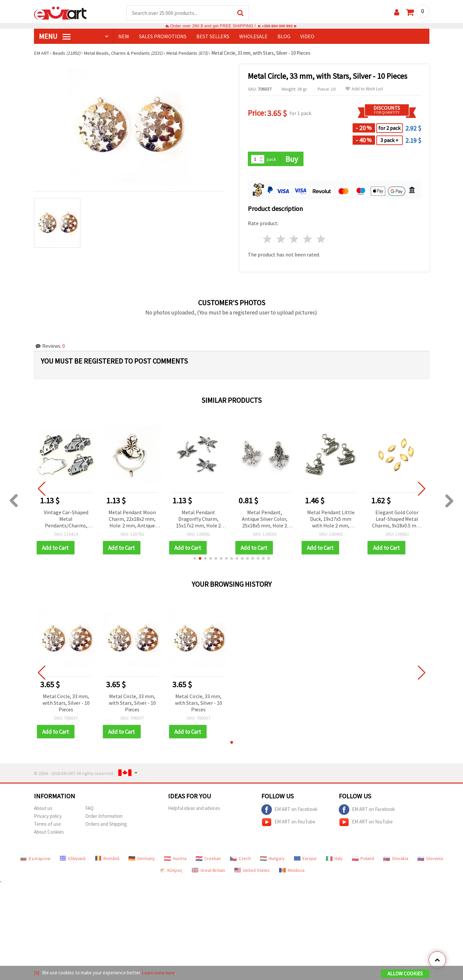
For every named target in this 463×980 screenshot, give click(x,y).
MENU (55, 37)
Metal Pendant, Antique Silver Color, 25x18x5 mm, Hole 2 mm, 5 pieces (265, 520)
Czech (240, 860)
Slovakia (396, 860)
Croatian (208, 860)
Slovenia (430, 860)
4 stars (308, 240)
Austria (175, 860)
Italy (334, 860)
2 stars (281, 240)
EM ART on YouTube (288, 823)
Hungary (272, 860)
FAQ (89, 809)
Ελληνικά (73, 860)
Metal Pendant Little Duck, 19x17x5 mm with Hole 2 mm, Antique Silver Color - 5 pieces (331, 520)
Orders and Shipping (106, 825)
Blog (284, 37)
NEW (124, 37)
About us (43, 809)
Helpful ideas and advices (194, 809)
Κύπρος (171, 872)
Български (35, 860)
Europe (305, 860)
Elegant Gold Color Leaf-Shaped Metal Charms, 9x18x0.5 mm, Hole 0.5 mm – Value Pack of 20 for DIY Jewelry (397, 520)
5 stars (321, 240)
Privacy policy (48, 817)
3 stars (294, 240)
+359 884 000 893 (277, 26)
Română (107, 860)
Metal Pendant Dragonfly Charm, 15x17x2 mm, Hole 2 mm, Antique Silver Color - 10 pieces (198, 520)
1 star (268, 240)
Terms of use (47, 825)
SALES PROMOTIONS (163, 37)
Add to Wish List (364, 89)
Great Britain (208, 872)
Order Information (104, 817)
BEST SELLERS (213, 37)
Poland (363, 860)
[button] (195, 559)
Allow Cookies (405, 974)
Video (307, 37)
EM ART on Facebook (289, 811)
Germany (142, 860)
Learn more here (159, 973)
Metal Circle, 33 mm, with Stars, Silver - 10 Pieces (66, 704)
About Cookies (49, 833)
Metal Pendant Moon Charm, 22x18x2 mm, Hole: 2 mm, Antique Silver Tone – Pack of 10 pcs (132, 520)
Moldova (292, 872)
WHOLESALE (253, 37)
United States (252, 872)
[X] (37, 973)
